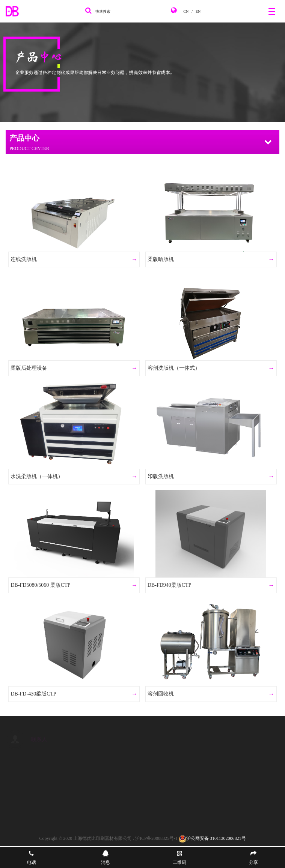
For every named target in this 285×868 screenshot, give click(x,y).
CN (186, 11)
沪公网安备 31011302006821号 (212, 838)
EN (198, 11)
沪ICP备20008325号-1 (156, 838)
